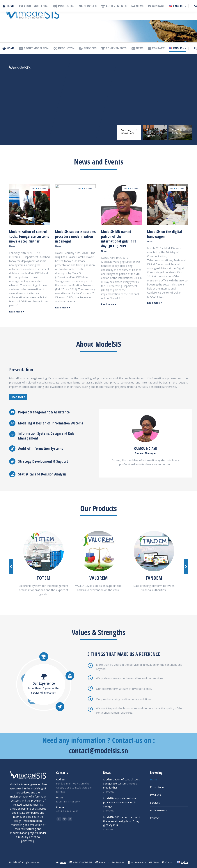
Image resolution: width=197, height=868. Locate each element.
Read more (17, 312)
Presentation (158, 787)
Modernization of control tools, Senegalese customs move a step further (29, 236)
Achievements (158, 810)
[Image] (43, 551)
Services (155, 803)
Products (155, 795)
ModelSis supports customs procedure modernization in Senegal (75, 236)
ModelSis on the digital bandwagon (165, 234)
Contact (155, 818)
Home (154, 779)
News (12, 246)
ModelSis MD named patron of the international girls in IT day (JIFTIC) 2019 (119, 239)
